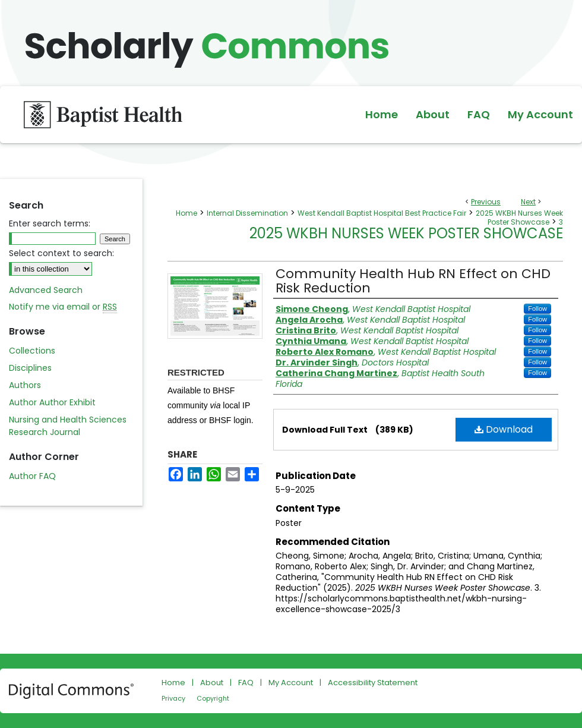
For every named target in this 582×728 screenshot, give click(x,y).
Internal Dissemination (247, 213)
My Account (291, 683)
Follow (537, 308)
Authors (25, 385)
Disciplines (30, 368)
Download (504, 429)
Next (528, 202)
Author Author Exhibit (52, 402)
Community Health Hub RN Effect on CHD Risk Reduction (413, 281)
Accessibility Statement (373, 683)
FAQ (246, 683)
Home (186, 213)
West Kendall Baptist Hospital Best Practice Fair (382, 213)
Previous (486, 202)
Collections (32, 351)
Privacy (173, 698)
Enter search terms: (50, 223)
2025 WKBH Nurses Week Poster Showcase (519, 218)
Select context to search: (61, 253)
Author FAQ (32, 476)
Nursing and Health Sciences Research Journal (68, 426)
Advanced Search (46, 290)
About (212, 683)
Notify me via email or (63, 307)
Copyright (213, 698)
